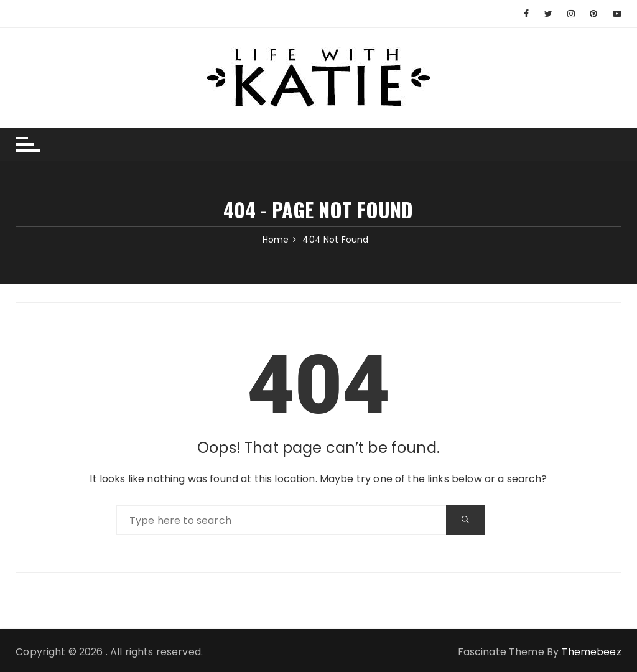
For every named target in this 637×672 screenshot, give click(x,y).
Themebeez (591, 652)
